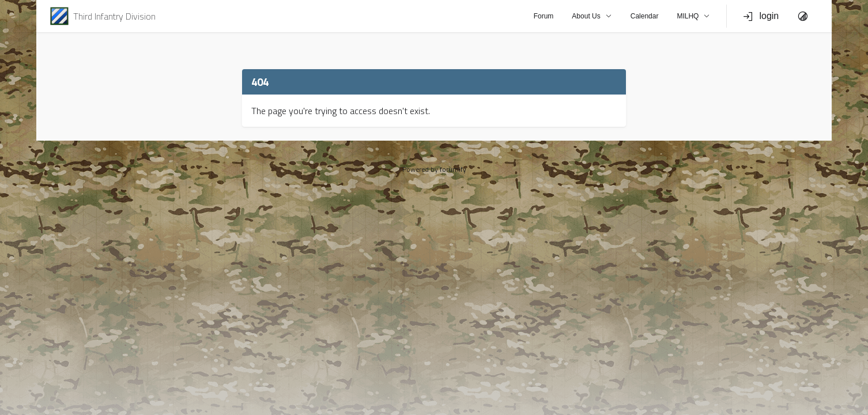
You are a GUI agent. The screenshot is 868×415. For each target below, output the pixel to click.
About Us (592, 16)
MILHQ (693, 16)
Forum (544, 16)
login (761, 16)
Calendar (645, 16)
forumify (453, 169)
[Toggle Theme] (803, 16)
